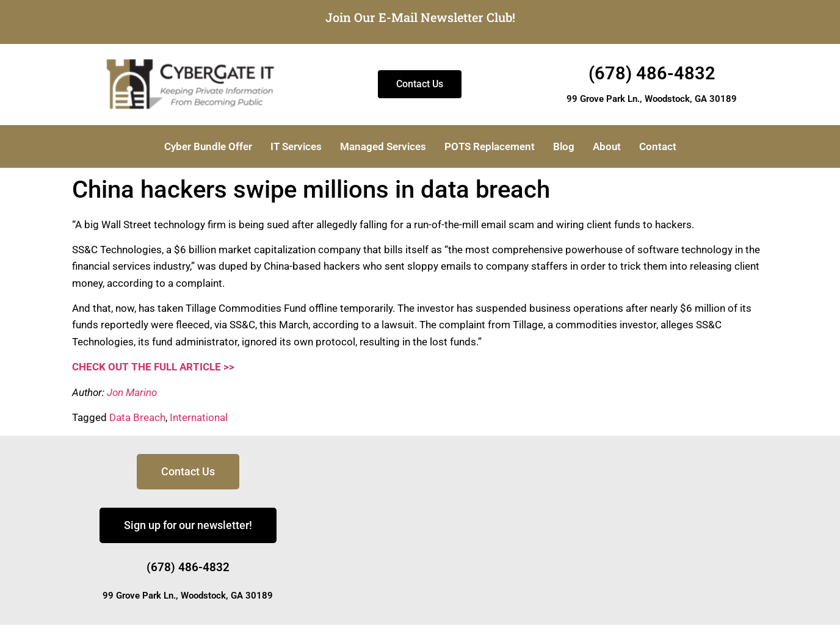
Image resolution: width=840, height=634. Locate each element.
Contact (658, 146)
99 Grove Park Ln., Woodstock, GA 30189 (652, 99)
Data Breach (137, 417)
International (199, 417)
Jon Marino (132, 392)
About (607, 146)
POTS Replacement (490, 146)
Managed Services (383, 146)
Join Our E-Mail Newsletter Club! (420, 17)
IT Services (296, 146)
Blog (564, 146)
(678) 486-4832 (652, 73)
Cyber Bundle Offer (208, 146)
